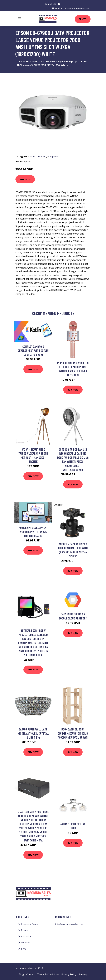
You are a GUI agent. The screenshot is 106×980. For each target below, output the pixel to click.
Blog (24, 949)
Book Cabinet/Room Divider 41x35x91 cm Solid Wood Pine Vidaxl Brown (73, 733)
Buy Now (25, 179)
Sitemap (83, 974)
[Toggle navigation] (19, 19)
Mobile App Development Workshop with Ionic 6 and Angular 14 (33, 532)
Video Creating (38, 156)
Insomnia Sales (29, 924)
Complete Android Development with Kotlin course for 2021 (33, 351)
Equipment (53, 156)
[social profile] (59, 4)
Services (26, 942)
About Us (26, 936)
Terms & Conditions (48, 974)
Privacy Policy (69, 974)
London (59, 8)
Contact (30, 974)
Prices (83, 19)
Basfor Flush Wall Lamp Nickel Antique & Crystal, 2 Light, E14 (33, 733)
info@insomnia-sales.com (77, 8)
